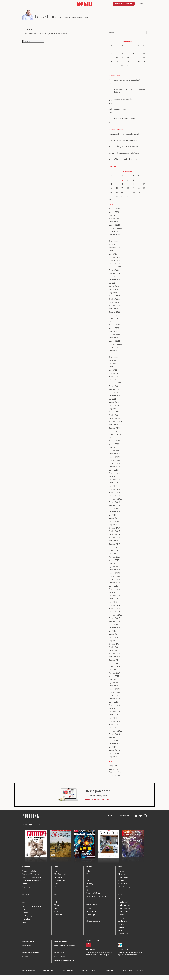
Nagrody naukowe (93, 922)
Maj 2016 (112, 594)
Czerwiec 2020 (115, 436)
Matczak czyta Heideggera (126, 142)
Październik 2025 (115, 230)
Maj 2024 (112, 285)
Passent (121, 872)
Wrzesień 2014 (114, 658)
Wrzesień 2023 (115, 310)
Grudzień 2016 (114, 571)
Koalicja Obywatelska (31, 917)
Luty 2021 (113, 410)
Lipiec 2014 (113, 665)
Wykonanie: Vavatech (109, 972)
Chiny (57, 888)
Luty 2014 (113, 681)
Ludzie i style (123, 903)
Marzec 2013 (114, 716)
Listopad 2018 (114, 497)
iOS (87, 951)
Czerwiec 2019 (115, 475)
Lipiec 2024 (113, 278)
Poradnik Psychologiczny (32, 879)
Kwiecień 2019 (114, 481)
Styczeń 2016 (114, 607)
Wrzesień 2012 (114, 736)
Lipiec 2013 (113, 703)
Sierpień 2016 (114, 584)
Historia (122, 900)
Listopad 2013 (114, 691)
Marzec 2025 (114, 252)
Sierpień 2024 (114, 275)
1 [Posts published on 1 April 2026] (122, 51)
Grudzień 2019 (114, 455)
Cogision (87, 972)
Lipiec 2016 (113, 587)
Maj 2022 (112, 362)
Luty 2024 (113, 294)
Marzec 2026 (114, 214)
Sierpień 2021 (114, 391)
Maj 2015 (112, 633)
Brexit (57, 872)
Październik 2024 (116, 268)
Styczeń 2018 (114, 529)
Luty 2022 (113, 372)
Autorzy (122, 925)
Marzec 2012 (114, 755)
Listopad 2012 (114, 729)
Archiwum (122, 922)
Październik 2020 (116, 423)
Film (88, 879)
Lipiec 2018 (113, 510)
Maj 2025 (112, 246)
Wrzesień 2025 (115, 233)
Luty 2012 (113, 758)
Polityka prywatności (62, 951)
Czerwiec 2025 (115, 243)
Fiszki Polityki (123, 951)
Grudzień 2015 (114, 610)
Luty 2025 (113, 256)
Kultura (89, 868)
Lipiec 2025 (113, 239)
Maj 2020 (112, 439)
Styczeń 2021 (114, 413)
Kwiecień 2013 (114, 713)
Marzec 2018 (114, 523)
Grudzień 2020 (115, 417)
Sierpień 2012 (114, 739)
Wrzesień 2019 (114, 465)
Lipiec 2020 (113, 433)
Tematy (121, 929)
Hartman (122, 876)
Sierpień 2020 (114, 430)
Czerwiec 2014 (114, 668)
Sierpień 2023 (114, 314)
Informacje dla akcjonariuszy (65, 962)
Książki (89, 872)
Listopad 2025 (114, 226)
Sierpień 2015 (114, 623)
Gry (88, 891)
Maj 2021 (112, 401)
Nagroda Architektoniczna (96, 898)
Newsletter (112, 817)
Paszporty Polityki (93, 895)
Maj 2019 (112, 478)
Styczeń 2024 (114, 297)
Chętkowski (123, 885)
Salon (25, 885)
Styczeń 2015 (114, 645)
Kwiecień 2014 (114, 674)
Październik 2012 (115, 732)
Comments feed (115, 774)
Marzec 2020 (114, 446)
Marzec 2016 (114, 600)
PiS (24, 911)
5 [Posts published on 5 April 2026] (144, 51)
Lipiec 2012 (113, 742)
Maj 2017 (112, 555)
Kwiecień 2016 (114, 597)
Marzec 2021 (114, 407)
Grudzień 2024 (115, 262)
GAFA (57, 913)
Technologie (91, 916)
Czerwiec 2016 (115, 591)
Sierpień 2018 (114, 507)
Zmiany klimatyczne (94, 919)
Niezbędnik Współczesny (32, 882)
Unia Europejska (61, 876)
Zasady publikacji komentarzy (65, 947)
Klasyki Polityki (124, 910)
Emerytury (59, 900)
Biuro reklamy (27, 947)
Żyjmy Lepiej (27, 888)
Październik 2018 (115, 500)
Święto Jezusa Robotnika (129, 135)
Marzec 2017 (114, 562)
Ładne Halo (93, 972)
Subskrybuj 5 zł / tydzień (124, 4)
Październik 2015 (115, 616)
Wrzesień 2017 (114, 542)
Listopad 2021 (114, 381)
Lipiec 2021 (113, 394)
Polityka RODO (59, 954)
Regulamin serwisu (61, 943)
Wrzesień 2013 (114, 697)
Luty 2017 (113, 565)
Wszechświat (91, 913)
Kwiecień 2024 (115, 288)
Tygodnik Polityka (29, 872)
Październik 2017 (115, 539)
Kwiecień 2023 (115, 326)
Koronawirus (27, 896)
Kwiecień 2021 (114, 404)
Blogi (120, 868)
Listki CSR (58, 916)
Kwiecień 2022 (114, 365)
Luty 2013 (113, 720)
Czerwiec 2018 (115, 513)
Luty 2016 (113, 604)
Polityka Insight (48, 972)
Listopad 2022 (114, 343)
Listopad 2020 (115, 420)
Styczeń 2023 (114, 336)
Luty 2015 (113, 642)
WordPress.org (114, 777)
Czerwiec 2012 (114, 745)
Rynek (56, 896)
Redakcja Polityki (28, 943)
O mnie (142, 20)
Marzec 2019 (114, 484)
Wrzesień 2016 (114, 581)
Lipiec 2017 (113, 549)
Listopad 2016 (114, 575)
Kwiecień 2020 (115, 442)
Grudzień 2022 (115, 339)
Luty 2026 (113, 217)
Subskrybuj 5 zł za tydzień (96, 801)
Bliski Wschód (60, 882)
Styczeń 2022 (114, 375)
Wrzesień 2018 (114, 504)
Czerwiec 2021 (114, 397)
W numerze (26, 868)
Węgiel (57, 907)
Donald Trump (60, 879)
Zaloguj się (113, 767)
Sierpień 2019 (114, 468)
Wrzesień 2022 (115, 349)
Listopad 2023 (114, 304)
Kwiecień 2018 (114, 520)
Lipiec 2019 (113, 471)
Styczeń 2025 (114, 259)
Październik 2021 (115, 384)
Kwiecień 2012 (114, 752)
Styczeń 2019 (114, 491)
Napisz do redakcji (29, 951)
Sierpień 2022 (114, 352)
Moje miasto (123, 913)
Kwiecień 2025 (114, 249)
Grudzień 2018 (114, 494)
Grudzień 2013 (114, 687)
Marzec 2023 (114, 330)
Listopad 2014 (114, 652)
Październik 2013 (115, 694)
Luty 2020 (113, 449)
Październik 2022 (115, 346)
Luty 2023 (113, 333)
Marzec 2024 (114, 291)
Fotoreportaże (124, 919)
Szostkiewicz (123, 879)
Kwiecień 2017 (114, 558)
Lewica (25, 914)
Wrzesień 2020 (115, 426)
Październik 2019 (115, 462)
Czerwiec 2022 (115, 359)
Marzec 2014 (114, 678)
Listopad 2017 (114, 536)
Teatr (88, 888)
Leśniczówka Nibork (67, 972)
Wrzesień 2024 (115, 272)
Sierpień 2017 (114, 546)
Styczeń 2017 (114, 568)
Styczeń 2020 (114, 452)
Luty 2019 (113, 488)
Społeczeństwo (124, 907)
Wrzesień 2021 (114, 388)
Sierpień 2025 (114, 236)
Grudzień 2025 (115, 223)
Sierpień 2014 (114, 662)
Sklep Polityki (124, 935)
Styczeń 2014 (114, 684)
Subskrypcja (125, 817)
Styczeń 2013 (114, 723)
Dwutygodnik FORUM (29, 972)
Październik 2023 (116, 307)
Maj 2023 (112, 323)
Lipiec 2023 (113, 317)
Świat (56, 868)
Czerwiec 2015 (114, 629)
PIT (56, 903)
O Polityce (26, 958)
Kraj (24, 904)
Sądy (24, 924)
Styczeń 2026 (114, 220)
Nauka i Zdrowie (92, 906)
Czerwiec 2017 (114, 552)
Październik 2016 (115, 578)
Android (92, 951)
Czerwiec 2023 (115, 320)
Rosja (56, 885)
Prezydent (26, 920)
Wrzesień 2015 (114, 620)
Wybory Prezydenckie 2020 (33, 908)
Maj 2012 (112, 749)
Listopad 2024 (114, 265)
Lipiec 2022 (113, 355)
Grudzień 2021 (114, 378)
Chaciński (122, 882)
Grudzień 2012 (114, 726)
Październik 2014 (115, 655)
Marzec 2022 (114, 368)
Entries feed (113, 770)
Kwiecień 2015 (114, 636)
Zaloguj (142, 4)
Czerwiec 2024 (115, 281)
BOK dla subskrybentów (31, 954)
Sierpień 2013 (114, 700)
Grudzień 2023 (115, 301)
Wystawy (90, 885)
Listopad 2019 (114, 459)
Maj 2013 (112, 710)
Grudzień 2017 (114, 533)
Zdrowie (90, 910)
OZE (56, 910)
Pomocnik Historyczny (31, 876)
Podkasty (122, 916)
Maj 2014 (112, 671)
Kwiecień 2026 (115, 210)
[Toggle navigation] (25, 4)
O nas (120, 932)
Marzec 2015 (114, 639)
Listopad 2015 (114, 613)
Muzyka (89, 876)
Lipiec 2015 (113, 626)
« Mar (111, 71)
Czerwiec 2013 (115, 707)
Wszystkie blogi (124, 888)
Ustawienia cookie (61, 958)
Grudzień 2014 (114, 649)
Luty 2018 (113, 526)
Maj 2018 (112, 517)
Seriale (89, 882)
